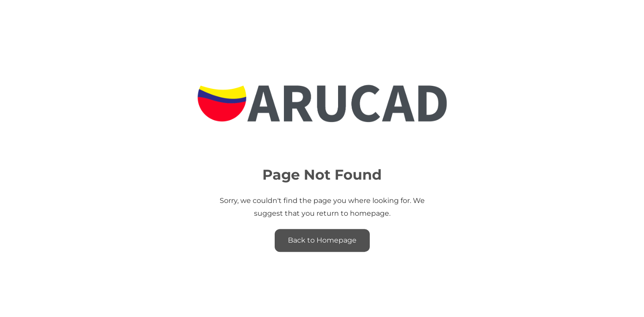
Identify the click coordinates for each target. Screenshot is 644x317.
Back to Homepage (322, 240)
